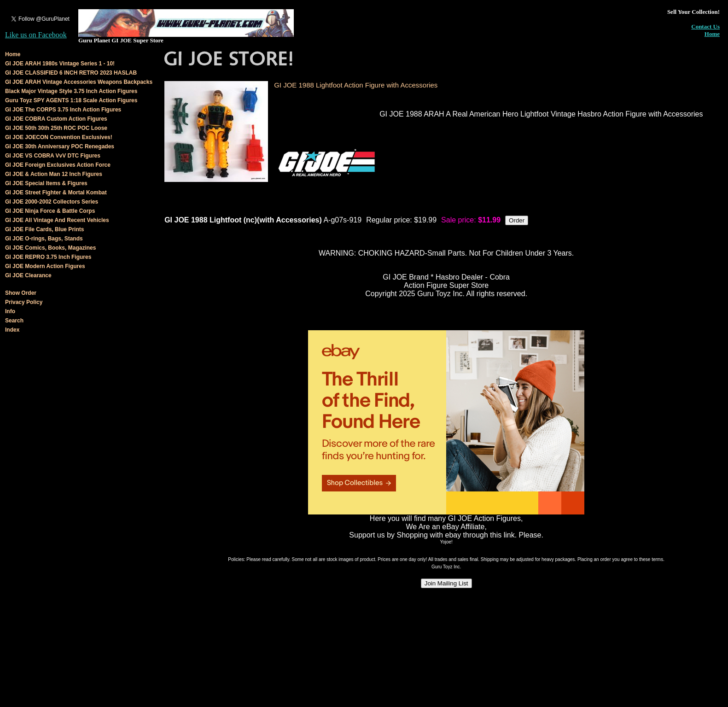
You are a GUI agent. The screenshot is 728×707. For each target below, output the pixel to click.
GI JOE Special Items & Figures (46, 183)
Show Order (21, 293)
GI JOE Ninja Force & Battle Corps (50, 211)
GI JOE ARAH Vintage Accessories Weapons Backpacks (79, 82)
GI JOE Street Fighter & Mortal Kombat (56, 193)
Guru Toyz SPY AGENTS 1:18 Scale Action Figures (71, 100)
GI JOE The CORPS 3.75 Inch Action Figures (63, 110)
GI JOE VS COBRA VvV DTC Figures (53, 156)
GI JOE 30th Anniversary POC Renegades (60, 146)
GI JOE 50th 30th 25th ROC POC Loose (56, 128)
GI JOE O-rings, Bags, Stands (44, 239)
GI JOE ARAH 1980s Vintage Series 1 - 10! (60, 64)
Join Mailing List (446, 583)
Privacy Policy (24, 302)
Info (10, 311)
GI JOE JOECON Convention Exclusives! (59, 137)
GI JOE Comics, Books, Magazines (50, 248)
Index (12, 330)
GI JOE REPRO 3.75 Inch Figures (48, 257)
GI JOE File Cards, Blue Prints (44, 229)
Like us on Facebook (36, 35)
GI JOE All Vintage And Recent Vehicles (57, 220)
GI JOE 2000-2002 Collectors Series (52, 202)
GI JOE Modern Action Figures (45, 266)
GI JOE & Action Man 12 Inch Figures (54, 174)
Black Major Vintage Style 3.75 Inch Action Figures (71, 91)
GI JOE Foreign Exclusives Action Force (58, 165)
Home (712, 34)
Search (14, 321)
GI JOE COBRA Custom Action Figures (56, 119)
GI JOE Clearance (28, 275)
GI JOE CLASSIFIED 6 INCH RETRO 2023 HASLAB (71, 73)
